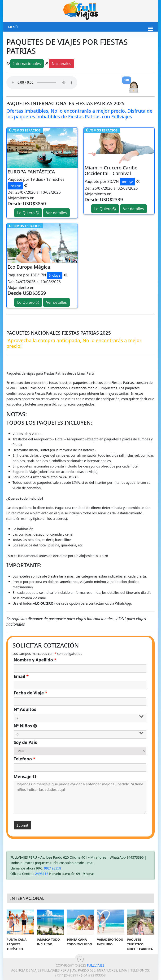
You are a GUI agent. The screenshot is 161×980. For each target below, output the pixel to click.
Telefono (25, 759)
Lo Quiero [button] (28, 213)
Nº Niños (71, 726)
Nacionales (61, 64)
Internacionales (27, 64)
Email (21, 676)
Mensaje (80, 776)
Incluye (15, 186)
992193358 (52, 868)
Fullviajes (96, 965)
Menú (13, 27)
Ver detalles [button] (57, 213)
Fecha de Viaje (30, 693)
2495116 (42, 874)
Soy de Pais (25, 742)
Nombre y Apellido (35, 660)
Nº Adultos (25, 709)
